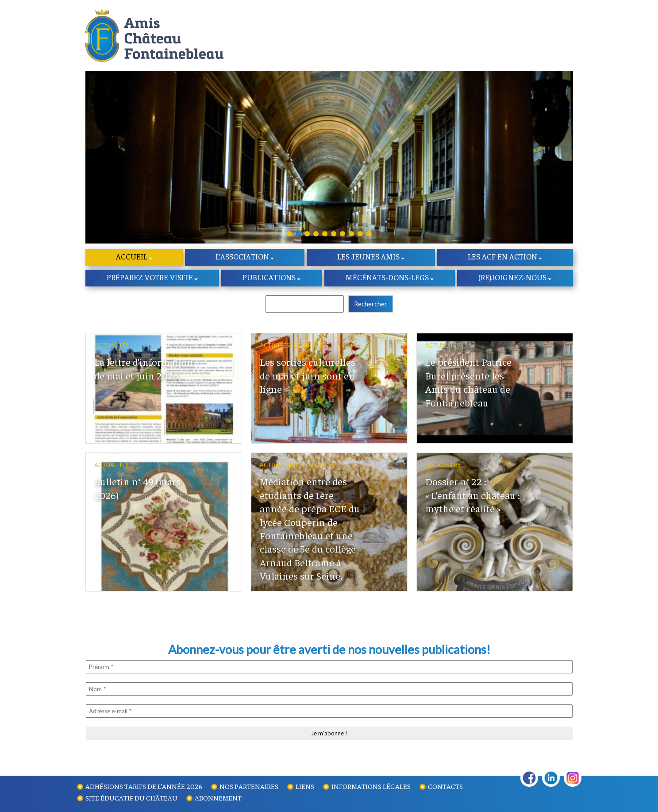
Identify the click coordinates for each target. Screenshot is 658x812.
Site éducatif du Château (131, 797)
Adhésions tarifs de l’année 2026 (144, 786)
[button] (289, 235)
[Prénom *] (329, 669)
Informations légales (371, 786)
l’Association (242, 258)
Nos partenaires (249, 786)
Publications (269, 279)
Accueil (132, 258)
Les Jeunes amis (368, 258)
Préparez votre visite (150, 279)
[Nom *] (329, 691)
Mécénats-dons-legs (387, 279)
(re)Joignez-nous (512, 279)
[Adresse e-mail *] (329, 713)
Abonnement (218, 797)
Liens (305, 786)
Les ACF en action (502, 258)
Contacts (445, 786)
